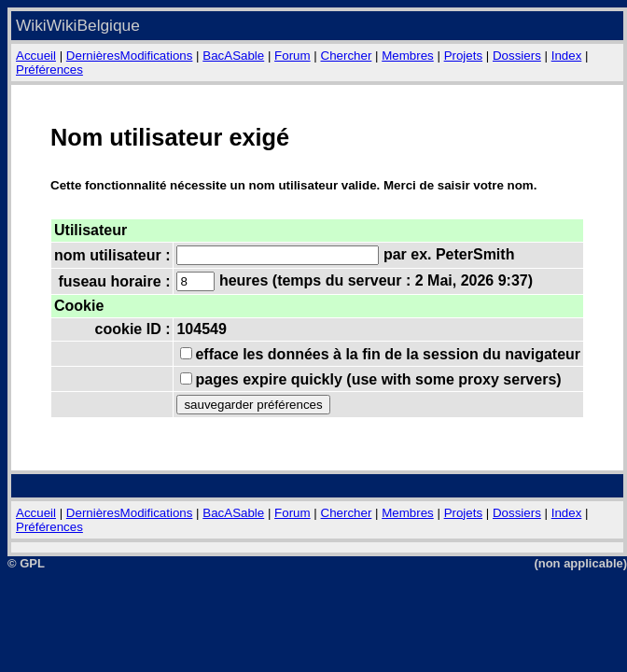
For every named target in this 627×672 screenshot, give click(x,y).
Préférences (49, 70)
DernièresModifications (130, 56)
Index (567, 56)
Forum (293, 56)
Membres (408, 56)
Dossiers (517, 56)
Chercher (347, 56)
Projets (463, 56)
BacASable (233, 56)
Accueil (36, 56)
